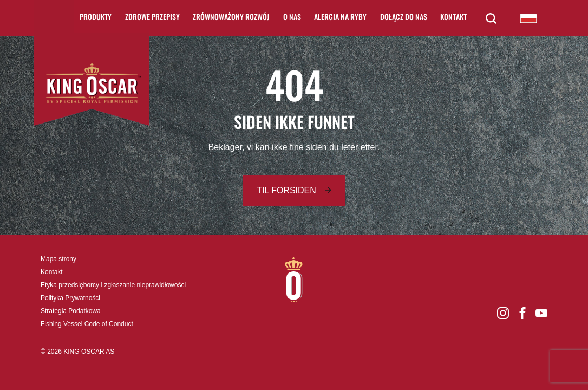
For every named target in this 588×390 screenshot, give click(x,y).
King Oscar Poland (528, 18)
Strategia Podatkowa (71, 311)
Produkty (96, 17)
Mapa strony (58, 259)
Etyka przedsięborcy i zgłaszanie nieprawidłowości (113, 285)
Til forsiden (286, 190)
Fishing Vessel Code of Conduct (87, 324)
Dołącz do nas (404, 17)
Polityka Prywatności (70, 298)
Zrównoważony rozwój (231, 17)
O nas (292, 17)
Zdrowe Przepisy (152, 17)
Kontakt (453, 17)
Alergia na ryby (340, 17)
